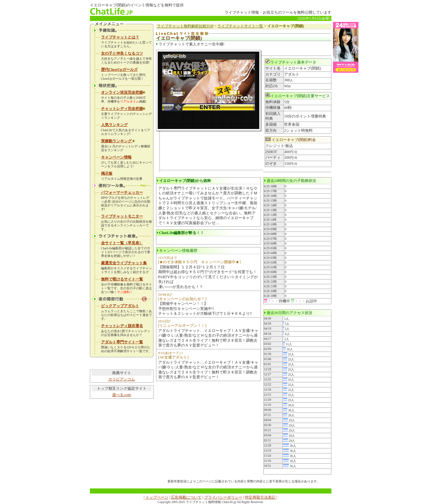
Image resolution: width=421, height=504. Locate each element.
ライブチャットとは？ (120, 37)
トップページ (157, 497)
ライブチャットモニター (122, 216)
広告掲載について (186, 497)
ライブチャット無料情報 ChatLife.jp (211, 502)
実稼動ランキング (118, 141)
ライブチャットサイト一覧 (240, 26)
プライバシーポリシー (223, 497)
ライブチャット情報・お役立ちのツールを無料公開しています (278, 12)
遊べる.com (122, 395)
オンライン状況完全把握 (123, 92)
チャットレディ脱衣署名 (122, 326)
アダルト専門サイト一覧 (122, 342)
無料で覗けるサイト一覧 (122, 279)
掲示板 (107, 173)
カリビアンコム (122, 379)
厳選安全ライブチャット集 (124, 263)
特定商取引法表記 (260, 497)
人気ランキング (114, 125)
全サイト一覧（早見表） (122, 243)
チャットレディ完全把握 (123, 109)
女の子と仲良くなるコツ (122, 53)
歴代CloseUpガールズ (119, 70)
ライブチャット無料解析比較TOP (185, 26)
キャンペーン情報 (116, 157)
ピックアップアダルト (120, 306)
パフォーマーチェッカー (122, 192)
